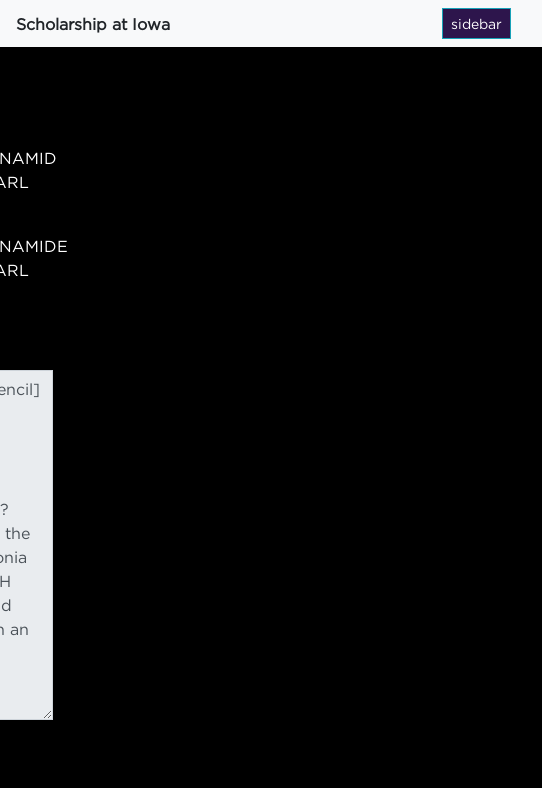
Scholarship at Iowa (93, 24)
